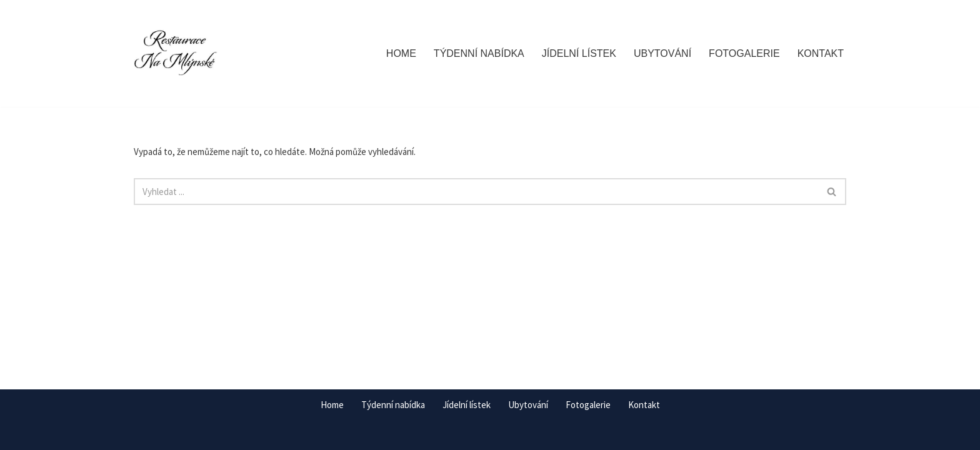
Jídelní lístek (579, 53)
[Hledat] (476, 192)
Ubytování (662, 53)
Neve (144, 435)
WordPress (212, 435)
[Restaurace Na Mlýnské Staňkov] (176, 53)
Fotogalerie (744, 53)
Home (401, 53)
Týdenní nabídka (479, 53)
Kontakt (821, 53)
